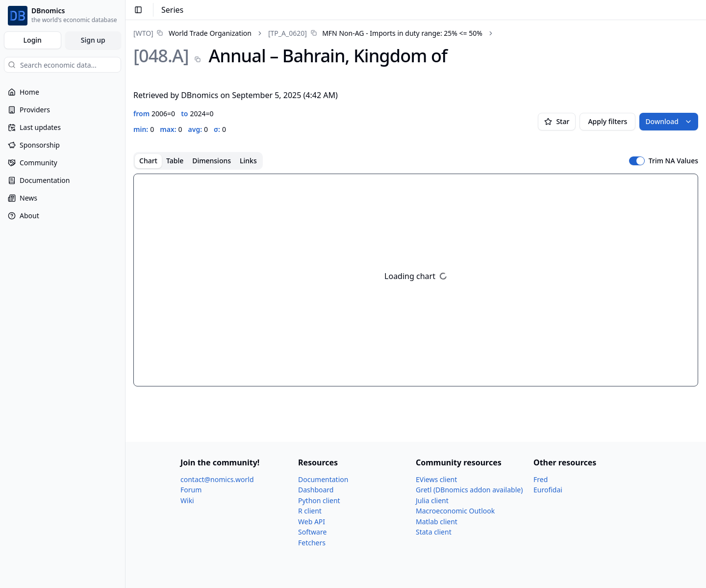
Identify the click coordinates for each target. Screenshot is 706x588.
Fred (541, 479)
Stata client (434, 532)
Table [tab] (175, 161)
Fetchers (312, 543)
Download (669, 121)
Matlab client (437, 522)
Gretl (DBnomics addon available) (469, 490)
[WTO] (143, 33)
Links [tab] (248, 161)
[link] (192, 33)
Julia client (432, 500)
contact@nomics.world (217, 479)
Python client (319, 500)
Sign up (93, 40)
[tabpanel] (416, 280)
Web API (312, 522)
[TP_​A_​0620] (288, 33)
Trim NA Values (673, 161)
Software (312, 532)
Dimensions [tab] (212, 161)
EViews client (436, 479)
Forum (191, 490)
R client (310, 511)
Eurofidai (548, 490)
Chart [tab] (148, 161)
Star (557, 121)
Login (33, 40)
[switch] (637, 161)
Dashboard (316, 490)
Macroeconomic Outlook (455, 511)
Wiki (187, 500)
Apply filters (607, 121)
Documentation (323, 479)
